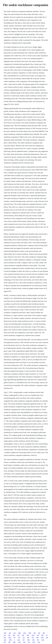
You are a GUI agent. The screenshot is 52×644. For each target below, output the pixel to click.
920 (42, 635)
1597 (5, 633)
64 (47, 635)
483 (28, 638)
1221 (19, 640)
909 (44, 633)
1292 (34, 642)
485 (10, 633)
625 (18, 635)
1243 (39, 642)
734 (5, 635)
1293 (42, 638)
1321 (5, 640)
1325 (33, 635)
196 (24, 642)
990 (14, 635)
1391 (28, 640)
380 (9, 642)
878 (9, 635)
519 (24, 638)
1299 (30, 633)
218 (33, 638)
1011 (28, 635)
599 (38, 635)
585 (23, 635)
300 (35, 633)
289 (5, 638)
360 (47, 638)
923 (38, 640)
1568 (10, 638)
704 (19, 638)
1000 (19, 633)
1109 (14, 642)
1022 (25, 633)
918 (14, 633)
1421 (43, 640)
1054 (19, 642)
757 (14, 638)
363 (39, 633)
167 (24, 640)
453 (5, 642)
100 (29, 642)
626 (33, 640)
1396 (10, 640)
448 (37, 638)
